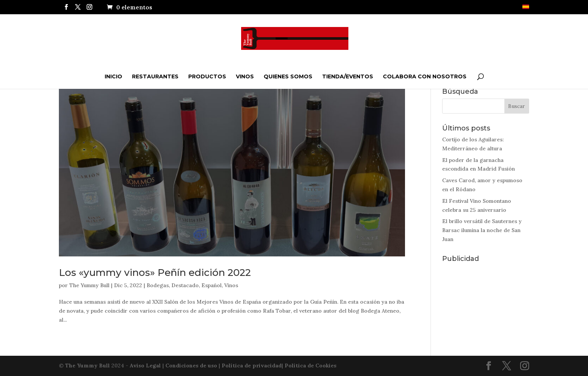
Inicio (113, 76)
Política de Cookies (310, 366)
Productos (207, 76)
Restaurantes (155, 76)
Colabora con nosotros (425, 76)
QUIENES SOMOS (288, 76)
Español (211, 285)
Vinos (245, 76)
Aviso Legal (145, 366)
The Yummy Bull (89, 285)
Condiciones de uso (191, 366)
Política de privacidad (252, 366)
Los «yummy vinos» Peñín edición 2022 (155, 273)
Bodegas (158, 285)
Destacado (185, 285)
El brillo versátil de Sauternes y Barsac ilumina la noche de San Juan (482, 230)
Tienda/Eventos (348, 76)
